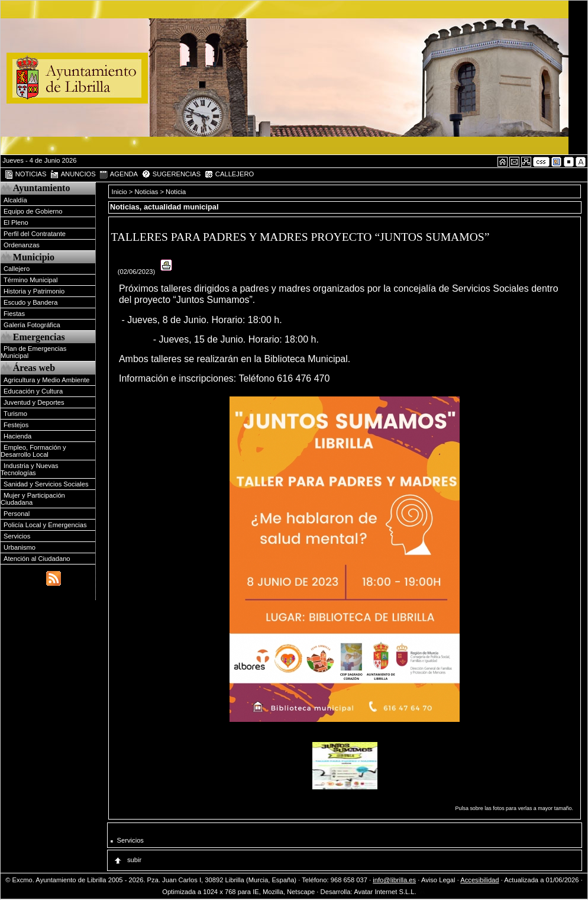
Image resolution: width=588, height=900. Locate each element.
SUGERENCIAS (171, 175)
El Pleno (16, 222)
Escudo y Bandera (30, 302)
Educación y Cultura (33, 391)
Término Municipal (30, 280)
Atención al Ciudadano (37, 559)
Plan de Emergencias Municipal (33, 352)
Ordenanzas (22, 245)
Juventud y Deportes (34, 402)
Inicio (120, 192)
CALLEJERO (229, 175)
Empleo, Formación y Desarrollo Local (33, 451)
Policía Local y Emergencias (45, 525)
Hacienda (17, 436)
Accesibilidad (479, 880)
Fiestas (14, 314)
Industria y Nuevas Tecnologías (30, 469)
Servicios (17, 536)
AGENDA (118, 175)
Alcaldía (15, 200)
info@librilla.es (394, 880)
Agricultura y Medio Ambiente (47, 380)
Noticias (147, 192)
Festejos (16, 425)
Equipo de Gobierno (33, 211)
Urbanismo (20, 547)
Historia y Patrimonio (34, 291)
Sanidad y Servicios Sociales (46, 484)
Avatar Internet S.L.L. (390, 892)
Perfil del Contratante (35, 234)
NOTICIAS (25, 175)
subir (127, 860)
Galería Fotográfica (32, 325)
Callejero (17, 269)
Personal (17, 514)
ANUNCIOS (73, 175)
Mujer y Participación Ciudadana (33, 499)
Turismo (15, 414)
